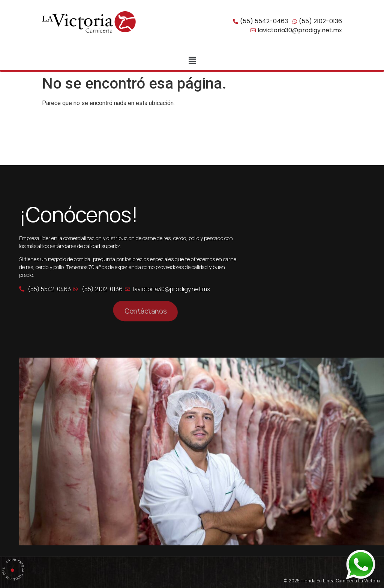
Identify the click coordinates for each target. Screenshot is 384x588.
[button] (192, 60)
